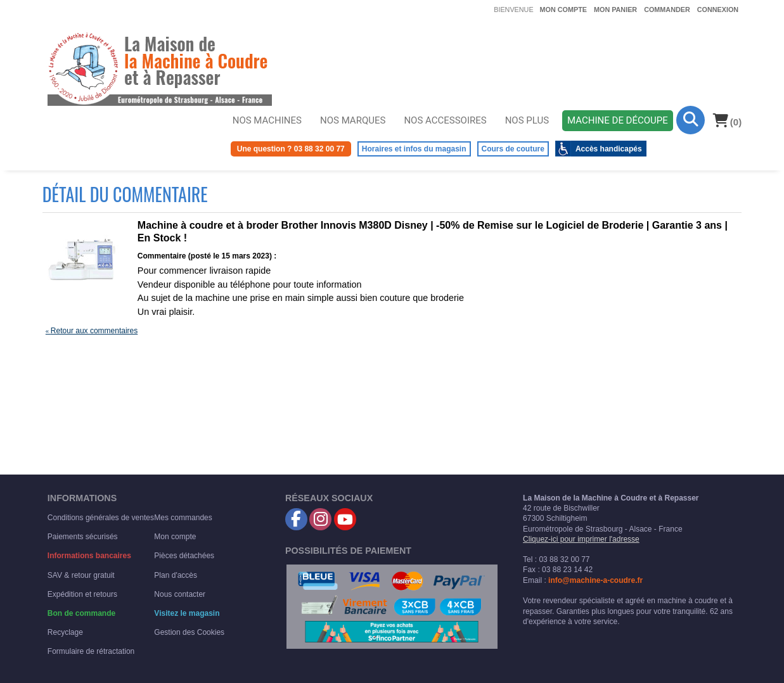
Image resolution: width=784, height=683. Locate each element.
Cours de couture (513, 149)
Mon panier (615, 10)
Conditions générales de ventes (101, 518)
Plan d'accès (176, 575)
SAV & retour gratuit (81, 575)
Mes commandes (183, 518)
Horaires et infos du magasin (414, 149)
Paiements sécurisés (83, 537)
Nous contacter (180, 594)
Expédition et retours (82, 594)
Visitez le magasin (187, 613)
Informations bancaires (89, 556)
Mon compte (563, 10)
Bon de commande (81, 613)
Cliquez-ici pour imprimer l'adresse (581, 539)
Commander (667, 10)
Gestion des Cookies (189, 632)
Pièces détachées (184, 556)
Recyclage (65, 632)
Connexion (718, 10)
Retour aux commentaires (92, 331)
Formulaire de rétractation (91, 651)
